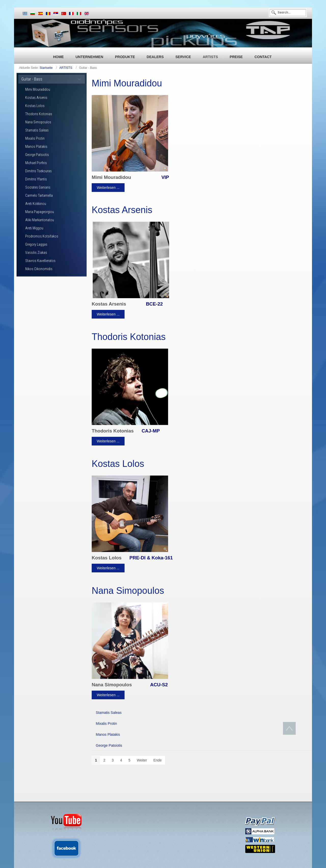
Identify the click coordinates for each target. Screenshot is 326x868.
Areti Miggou (34, 228)
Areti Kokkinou (36, 204)
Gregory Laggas (36, 244)
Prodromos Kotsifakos (42, 236)
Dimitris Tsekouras (38, 171)
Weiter (142, 760)
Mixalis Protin (35, 138)
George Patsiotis (37, 155)
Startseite (46, 68)
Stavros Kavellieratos (40, 261)
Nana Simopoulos (38, 122)
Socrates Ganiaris (38, 187)
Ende (158, 760)
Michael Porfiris (36, 163)
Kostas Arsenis (36, 98)
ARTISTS (66, 68)
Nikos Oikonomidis (39, 269)
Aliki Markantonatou (40, 220)
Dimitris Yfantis (36, 179)
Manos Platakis (36, 147)
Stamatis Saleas (37, 130)
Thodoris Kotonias (39, 114)
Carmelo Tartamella (39, 195)
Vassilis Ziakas (36, 253)
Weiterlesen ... (108, 188)
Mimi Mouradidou (38, 89)
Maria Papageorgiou (40, 212)
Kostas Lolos (35, 106)
